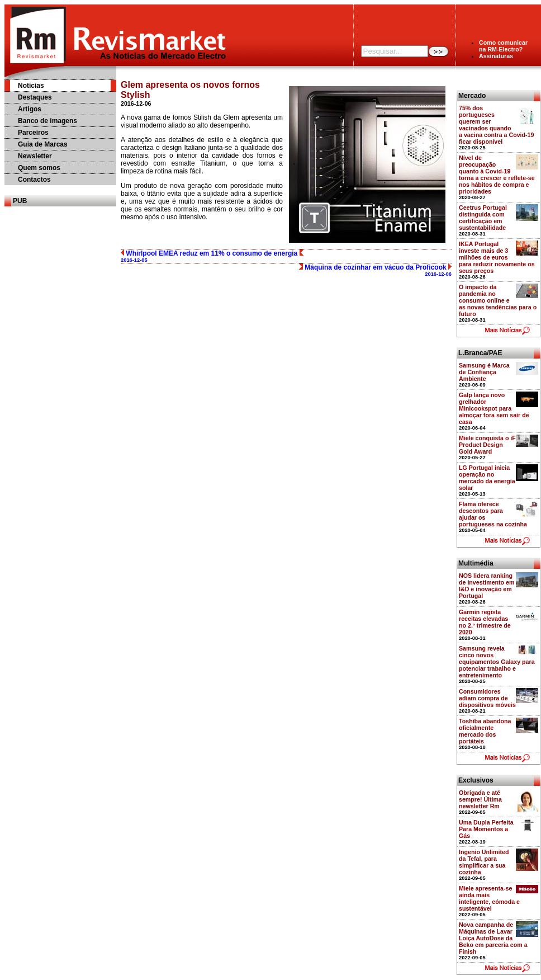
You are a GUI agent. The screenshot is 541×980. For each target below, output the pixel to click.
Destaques (35, 97)
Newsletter (35, 156)
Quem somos (39, 168)
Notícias (31, 86)
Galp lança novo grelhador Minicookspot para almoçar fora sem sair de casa (494, 408)
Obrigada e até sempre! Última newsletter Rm (480, 799)
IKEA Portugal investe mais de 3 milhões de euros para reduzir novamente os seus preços (497, 257)
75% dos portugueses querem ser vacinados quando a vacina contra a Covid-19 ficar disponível (496, 125)
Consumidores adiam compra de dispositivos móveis (487, 698)
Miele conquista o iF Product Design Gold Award (487, 445)
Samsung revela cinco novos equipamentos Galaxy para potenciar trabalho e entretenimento (497, 662)
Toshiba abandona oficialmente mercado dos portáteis (485, 731)
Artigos (30, 109)
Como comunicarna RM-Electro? (503, 46)
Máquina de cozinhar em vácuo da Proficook (375, 270)
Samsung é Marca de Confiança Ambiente (484, 372)
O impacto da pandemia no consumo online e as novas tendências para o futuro (498, 300)
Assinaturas (496, 56)
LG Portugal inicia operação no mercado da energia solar (487, 478)
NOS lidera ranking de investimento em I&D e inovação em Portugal (487, 586)
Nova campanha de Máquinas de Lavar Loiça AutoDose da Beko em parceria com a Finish (493, 938)
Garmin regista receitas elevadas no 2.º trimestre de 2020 (485, 622)
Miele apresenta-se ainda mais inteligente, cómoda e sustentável (489, 898)
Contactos (34, 180)
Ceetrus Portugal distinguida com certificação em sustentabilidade (483, 218)
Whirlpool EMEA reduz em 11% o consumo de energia (212, 256)
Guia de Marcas (43, 144)
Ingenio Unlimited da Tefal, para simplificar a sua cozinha (484, 862)
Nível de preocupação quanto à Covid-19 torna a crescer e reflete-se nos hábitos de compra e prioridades (497, 175)
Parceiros (33, 133)
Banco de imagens (48, 121)
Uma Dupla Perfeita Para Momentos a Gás (486, 829)
